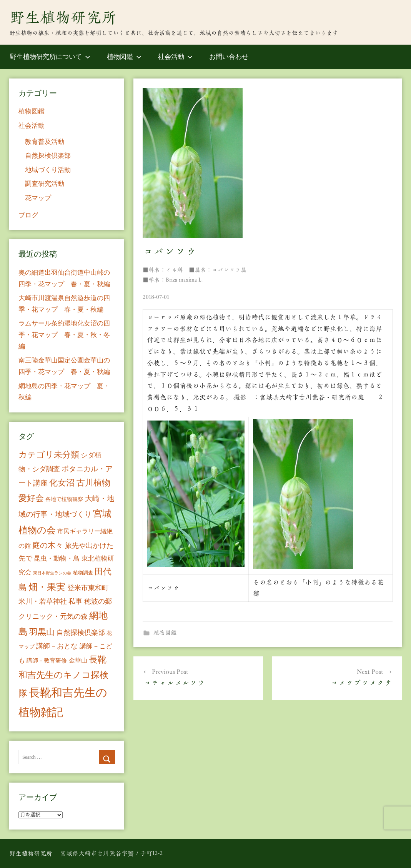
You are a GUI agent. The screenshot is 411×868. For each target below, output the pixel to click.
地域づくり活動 (48, 170)
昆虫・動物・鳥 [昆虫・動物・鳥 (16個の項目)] (57, 558)
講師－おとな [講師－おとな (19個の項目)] (57, 646)
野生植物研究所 (63, 17)
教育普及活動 (45, 142)
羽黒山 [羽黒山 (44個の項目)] (42, 632)
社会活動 (175, 57)
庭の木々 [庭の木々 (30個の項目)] (48, 545)
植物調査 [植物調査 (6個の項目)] (83, 573)
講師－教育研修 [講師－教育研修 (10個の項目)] (47, 660)
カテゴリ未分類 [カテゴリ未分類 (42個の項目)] (49, 455)
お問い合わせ (229, 57)
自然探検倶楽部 (48, 156)
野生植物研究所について (50, 57)
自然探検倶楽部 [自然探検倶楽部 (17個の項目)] (81, 633)
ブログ (28, 215)
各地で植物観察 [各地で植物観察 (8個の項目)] (64, 499)
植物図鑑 (124, 57)
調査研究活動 (45, 184)
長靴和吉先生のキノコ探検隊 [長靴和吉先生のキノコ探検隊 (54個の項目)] (63, 676)
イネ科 (174, 270)
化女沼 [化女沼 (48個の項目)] (62, 483)
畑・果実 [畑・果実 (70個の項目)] (47, 587)
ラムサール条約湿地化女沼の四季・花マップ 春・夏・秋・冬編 (64, 335)
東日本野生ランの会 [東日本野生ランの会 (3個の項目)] (52, 573)
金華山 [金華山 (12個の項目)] (78, 660)
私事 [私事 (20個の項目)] (75, 601)
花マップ (38, 198)
